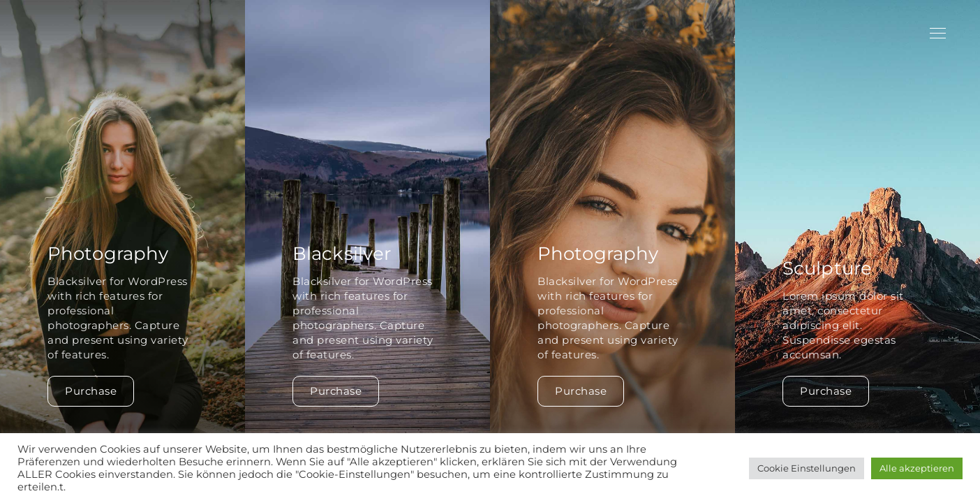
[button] (964, 251)
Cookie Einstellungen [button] (807, 468)
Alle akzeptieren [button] (917, 468)
